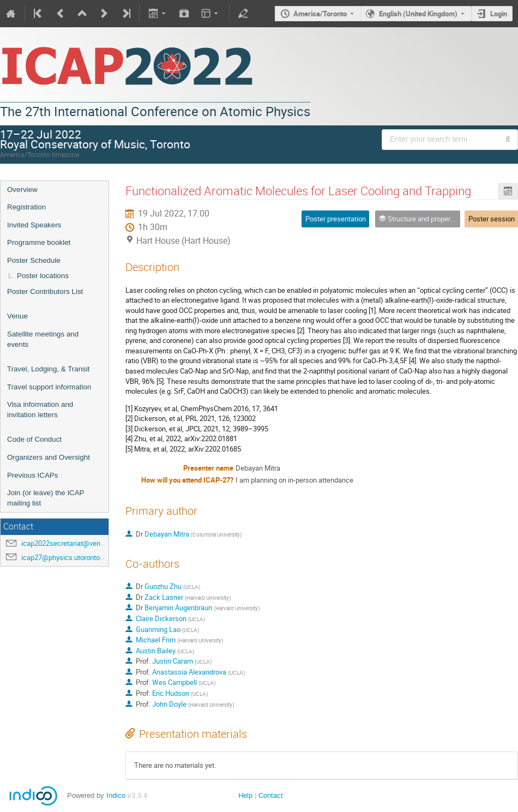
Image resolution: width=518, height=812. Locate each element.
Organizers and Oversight (49, 457)
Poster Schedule (34, 260)
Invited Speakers (34, 225)
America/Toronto (320, 14)
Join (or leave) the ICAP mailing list (46, 498)
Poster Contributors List (45, 291)
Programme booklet (39, 242)
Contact (271, 795)
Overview (22, 190)
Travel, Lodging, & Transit (48, 369)
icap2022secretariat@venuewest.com (80, 543)
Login (499, 14)
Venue (17, 316)
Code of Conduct (34, 439)
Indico (116, 795)
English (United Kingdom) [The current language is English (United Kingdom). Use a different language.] (418, 14)
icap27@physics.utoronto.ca (65, 557)
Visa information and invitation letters (40, 410)
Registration (26, 207)
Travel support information (49, 387)
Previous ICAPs (32, 475)
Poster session (492, 219)
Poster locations (43, 276)
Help (245, 795)
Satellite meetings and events (43, 339)
